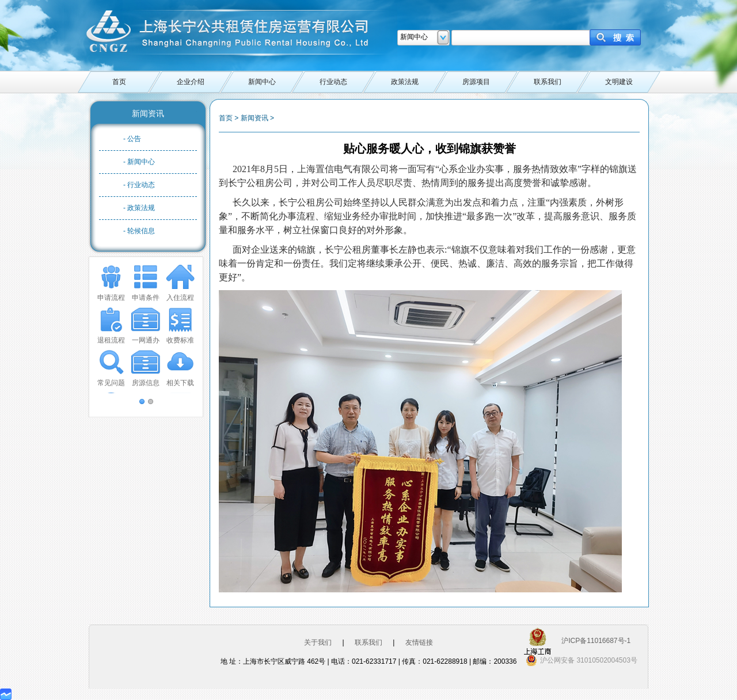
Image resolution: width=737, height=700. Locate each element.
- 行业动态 (139, 185)
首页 (119, 82)
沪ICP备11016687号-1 (596, 641)
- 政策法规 (139, 208)
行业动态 (333, 82)
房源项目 (476, 82)
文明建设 (619, 82)
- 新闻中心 (139, 162)
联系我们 (548, 82)
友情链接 (419, 642)
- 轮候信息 (139, 231)
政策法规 (405, 82)
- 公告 (132, 139)
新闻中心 (262, 82)
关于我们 (318, 642)
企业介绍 (191, 82)
